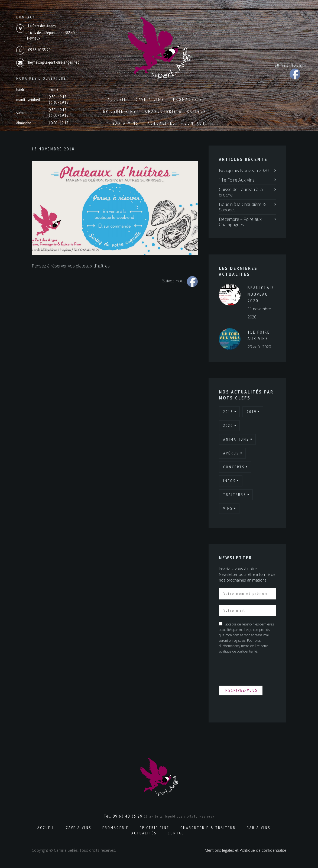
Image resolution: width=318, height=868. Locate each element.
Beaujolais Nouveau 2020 (244, 170)
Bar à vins (126, 123)
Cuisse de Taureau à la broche (241, 192)
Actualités (162, 123)
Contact (195, 123)
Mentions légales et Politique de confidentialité (246, 850)
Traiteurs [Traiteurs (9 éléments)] (235, 495)
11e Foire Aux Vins (237, 180)
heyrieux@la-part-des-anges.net (54, 62)
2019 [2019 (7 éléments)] (252, 412)
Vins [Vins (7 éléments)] (228, 508)
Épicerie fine (120, 111)
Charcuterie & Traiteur (176, 111)
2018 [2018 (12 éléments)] (228, 412)
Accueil (117, 99)
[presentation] (260, 670)
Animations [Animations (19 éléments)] (236, 439)
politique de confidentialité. (238, 651)
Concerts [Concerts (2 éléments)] (234, 467)
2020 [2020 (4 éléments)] (228, 425)
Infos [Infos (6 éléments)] (229, 481)
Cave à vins (150, 99)
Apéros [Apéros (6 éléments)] (231, 453)
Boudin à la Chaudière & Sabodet (242, 207)
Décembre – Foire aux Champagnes (240, 222)
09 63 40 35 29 (39, 50)
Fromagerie (188, 99)
